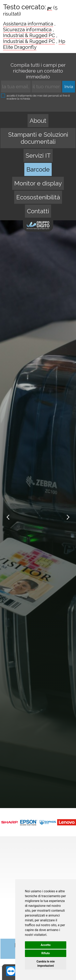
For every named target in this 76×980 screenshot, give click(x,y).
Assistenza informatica (28, 24)
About (38, 121)
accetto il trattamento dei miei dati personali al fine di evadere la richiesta (35, 97)
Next (68, 517)
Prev (8, 517)
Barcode (38, 169)
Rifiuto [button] (46, 953)
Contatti (38, 211)
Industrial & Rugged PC (29, 35)
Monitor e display (38, 183)
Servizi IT (38, 156)
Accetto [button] (46, 945)
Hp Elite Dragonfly (34, 44)
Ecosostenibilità (38, 197)
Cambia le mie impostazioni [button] (45, 964)
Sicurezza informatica (27, 30)
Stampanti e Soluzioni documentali (38, 138)
